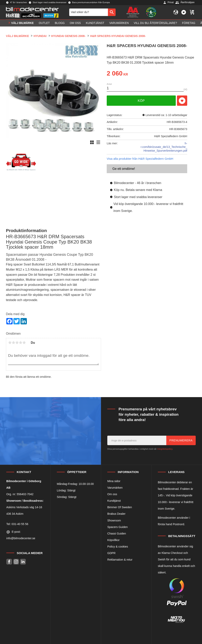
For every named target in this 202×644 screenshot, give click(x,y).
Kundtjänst (114, 501)
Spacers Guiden (117, 527)
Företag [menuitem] (189, 23)
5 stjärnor (24, 343)
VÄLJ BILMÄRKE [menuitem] (22, 23)
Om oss (112, 494)
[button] (184, 12)
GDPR (111, 553)
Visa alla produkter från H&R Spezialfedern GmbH (140, 159)
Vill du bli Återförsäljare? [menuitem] (155, 23)
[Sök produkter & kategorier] (89, 12)
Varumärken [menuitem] (119, 23)
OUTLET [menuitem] (44, 23)
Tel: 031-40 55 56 (17, 524)
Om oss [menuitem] (75, 23)
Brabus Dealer (116, 514)
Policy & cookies (118, 547)
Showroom (114, 520)
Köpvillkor (113, 540)
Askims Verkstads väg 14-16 (24, 507)
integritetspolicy (165, 449)
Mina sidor (114, 481)
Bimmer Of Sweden (120, 507)
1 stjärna (10, 343)
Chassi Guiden (117, 534)
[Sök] (112, 12)
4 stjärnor (21, 343)
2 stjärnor (13, 343)
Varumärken (115, 488)
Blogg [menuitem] (60, 23)
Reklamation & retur (120, 560)
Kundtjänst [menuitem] (95, 23)
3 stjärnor (17, 343)
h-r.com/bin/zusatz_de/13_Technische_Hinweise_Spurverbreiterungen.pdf (164, 147)
